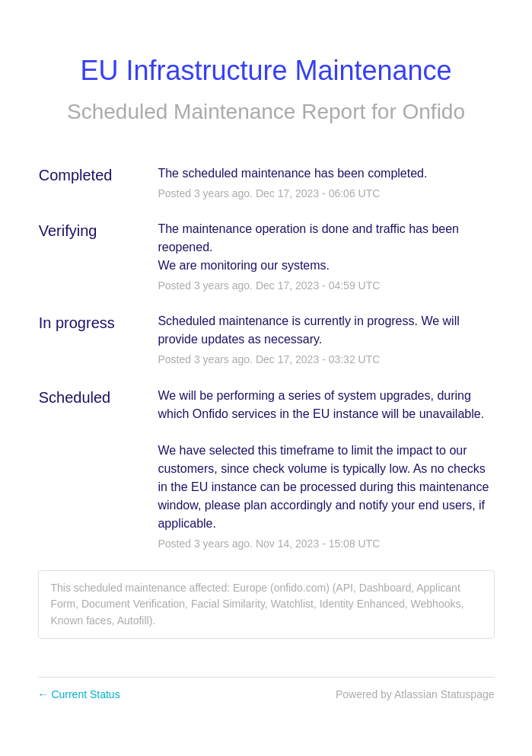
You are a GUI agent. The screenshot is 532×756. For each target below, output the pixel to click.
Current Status (79, 694)
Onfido (434, 112)
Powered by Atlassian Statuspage (415, 694)
